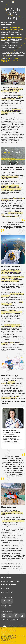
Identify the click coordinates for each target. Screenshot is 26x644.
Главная (6, 578)
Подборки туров (11, 581)
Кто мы (5, 589)
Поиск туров (8, 585)
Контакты (7, 592)
